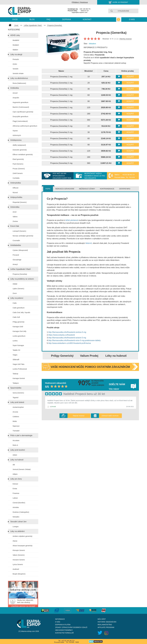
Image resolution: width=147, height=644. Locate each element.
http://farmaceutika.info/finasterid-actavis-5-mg (67, 338)
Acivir (15, 212)
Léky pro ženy (16, 479)
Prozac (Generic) (19, 169)
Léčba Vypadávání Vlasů (20, 269)
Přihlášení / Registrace (80, 2)
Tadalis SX (16, 350)
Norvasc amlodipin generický (23, 236)
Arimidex (16, 507)
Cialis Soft (16, 317)
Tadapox (16, 383)
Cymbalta (16, 178)
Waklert (15, 50)
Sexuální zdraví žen (18, 522)
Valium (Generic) (19, 555)
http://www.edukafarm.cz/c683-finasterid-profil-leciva (70, 343)
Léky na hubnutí (17, 460)
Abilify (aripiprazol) (19, 145)
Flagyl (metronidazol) (20, 121)
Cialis (15, 303)
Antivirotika (15, 207)
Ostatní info (125, 189)
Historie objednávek (107, 622)
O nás (132, 19)
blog (32, 19)
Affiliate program (106, 627)
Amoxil (15, 93)
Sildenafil (16, 360)
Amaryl (15, 264)
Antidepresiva (16, 140)
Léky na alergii (16, 54)
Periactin (16, 59)
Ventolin (16, 69)
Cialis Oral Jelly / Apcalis (21, 312)
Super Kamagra (18, 345)
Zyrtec (15, 64)
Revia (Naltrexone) (19, 83)
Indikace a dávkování (65, 189)
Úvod (15, 19)
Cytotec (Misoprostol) (20, 250)
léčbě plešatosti (72, 220)
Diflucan (16, 188)
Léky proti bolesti (17, 402)
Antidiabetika (16, 245)
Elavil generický (18, 159)
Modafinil (16, 40)
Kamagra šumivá (19, 378)
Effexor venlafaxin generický (23, 155)
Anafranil (16, 569)
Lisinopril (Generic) (19, 231)
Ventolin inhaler (18, 73)
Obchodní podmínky (64, 630)
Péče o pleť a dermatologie (21, 435)
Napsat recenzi (79, 416)
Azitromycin (17, 135)
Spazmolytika (16, 388)
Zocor (15, 293)
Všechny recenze (125, 39)
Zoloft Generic (18, 173)
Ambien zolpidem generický (22, 536)
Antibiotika (15, 88)
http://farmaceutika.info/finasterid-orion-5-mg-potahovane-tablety (74, 340)
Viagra (15, 355)
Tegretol (16, 398)
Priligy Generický (62, 356)
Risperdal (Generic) (20, 202)
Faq (48, 19)
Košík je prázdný (120, 2)
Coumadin (16, 240)
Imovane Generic (19, 560)
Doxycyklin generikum (20, 117)
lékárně (89, 243)
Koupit (130, 77)
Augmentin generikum (20, 102)
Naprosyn (16, 426)
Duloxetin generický (20, 150)
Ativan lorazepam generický (23, 546)
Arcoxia (15, 412)
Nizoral (15, 193)
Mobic (15, 421)
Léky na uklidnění (18, 531)
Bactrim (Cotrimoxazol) (21, 107)
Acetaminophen (18, 407)
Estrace (15, 484)
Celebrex (16, 417)
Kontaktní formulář (64, 633)
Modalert (16, 45)
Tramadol (16, 431)
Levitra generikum (19, 336)
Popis (48, 189)
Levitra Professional (20, 369)
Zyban (15, 455)
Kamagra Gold (18, 327)
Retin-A (15, 445)
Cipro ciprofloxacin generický (23, 112)
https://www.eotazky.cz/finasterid (62, 335)
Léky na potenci (17, 298)
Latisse (15, 498)
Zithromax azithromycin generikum (25, 126)
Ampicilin (16, 98)
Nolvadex (16, 517)
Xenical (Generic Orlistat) (22, 469)
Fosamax (16, 493)
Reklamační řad (105, 625)
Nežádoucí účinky (87, 189)
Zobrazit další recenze (110, 416)
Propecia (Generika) (20, 274)
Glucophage (17, 260)
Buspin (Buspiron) (19, 574)
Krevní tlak (15, 226)
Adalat (15, 284)
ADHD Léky (15, 35)
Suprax (15, 131)
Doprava (67, 19)
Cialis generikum (19, 308)
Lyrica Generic (18, 564)
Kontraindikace (107, 189)
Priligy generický (18, 322)
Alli (14, 465)
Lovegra (16, 527)
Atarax (15, 541)
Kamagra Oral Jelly (19, 331)
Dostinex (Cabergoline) (21, 512)
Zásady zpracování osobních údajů (71, 627)
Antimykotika (16, 183)
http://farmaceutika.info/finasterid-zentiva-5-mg (67, 332)
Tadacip (15, 374)
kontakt (87, 19)
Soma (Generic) (18, 393)
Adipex (15, 474)
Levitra (15, 341)
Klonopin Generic (19, 550)
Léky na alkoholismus (19, 78)
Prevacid (16, 255)
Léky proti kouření (18, 450)
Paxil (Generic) (18, 164)
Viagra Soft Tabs (18, 364)
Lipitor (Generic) (18, 289)
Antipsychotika (16, 197)
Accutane (16, 440)
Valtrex (15, 217)
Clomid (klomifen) (19, 503)
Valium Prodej (89, 356)
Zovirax (15, 221)
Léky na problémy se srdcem (22, 279)
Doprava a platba (63, 625)
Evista (15, 489)
